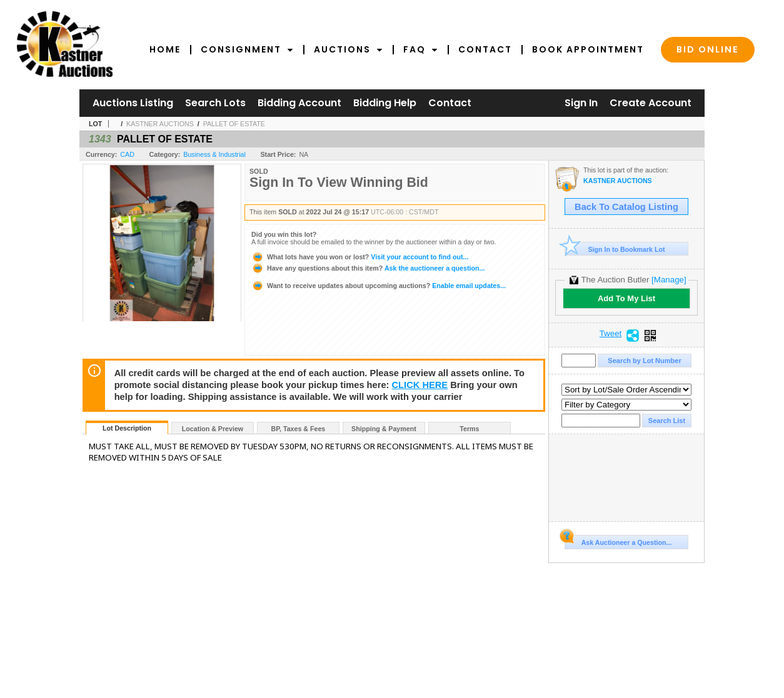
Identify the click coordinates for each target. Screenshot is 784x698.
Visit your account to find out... (360, 257)
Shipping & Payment (384, 429)
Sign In (581, 103)
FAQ (421, 49)
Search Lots (215, 103)
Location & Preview (213, 429)
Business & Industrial (214, 154)
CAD (127, 154)
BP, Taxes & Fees (299, 429)
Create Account (651, 103)
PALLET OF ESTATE (234, 124)
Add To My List (626, 298)
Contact (485, 49)
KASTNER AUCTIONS (160, 124)
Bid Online (708, 49)
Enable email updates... (379, 286)
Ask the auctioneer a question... (368, 268)
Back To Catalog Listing (626, 207)
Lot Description (127, 428)
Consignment (247, 49)
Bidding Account (299, 103)
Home (165, 49)
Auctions (349, 49)
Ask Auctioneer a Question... (618, 541)
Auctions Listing (133, 103)
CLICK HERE (420, 385)
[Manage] (669, 280)
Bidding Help (385, 103)
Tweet (611, 334)
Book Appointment (588, 49)
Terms (469, 429)
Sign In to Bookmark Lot (615, 249)
